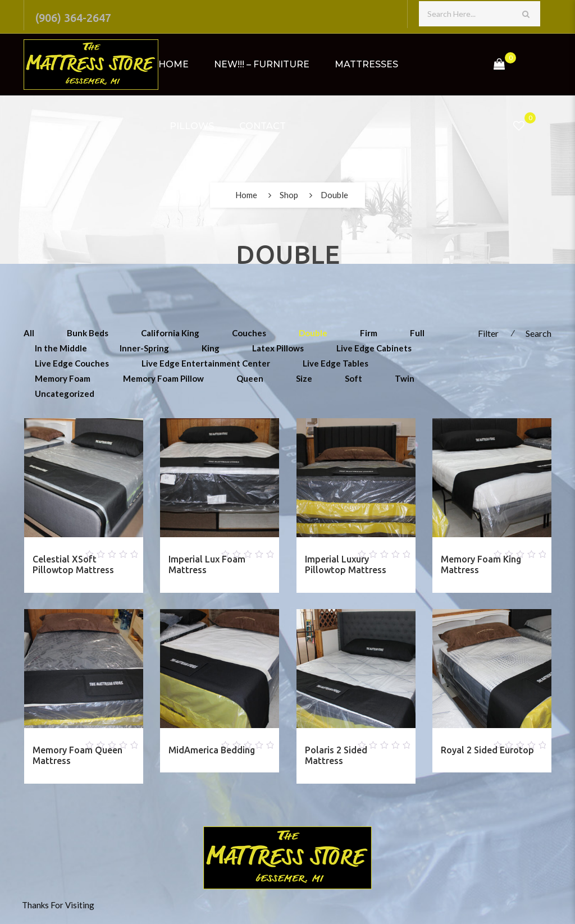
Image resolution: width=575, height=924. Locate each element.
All (29, 333)
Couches (249, 333)
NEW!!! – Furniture (262, 64)
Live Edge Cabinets (374, 348)
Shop (289, 195)
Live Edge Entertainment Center (206, 363)
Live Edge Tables (336, 363)
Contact (263, 126)
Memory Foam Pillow (163, 378)
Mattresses (366, 64)
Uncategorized (65, 394)
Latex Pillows (278, 348)
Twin (405, 378)
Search (539, 333)
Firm (369, 333)
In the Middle (61, 348)
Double (313, 333)
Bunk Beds (88, 333)
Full (417, 333)
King (211, 348)
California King (170, 333)
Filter (488, 333)
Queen (250, 378)
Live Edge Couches (72, 363)
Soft (353, 378)
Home (174, 64)
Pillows (192, 126)
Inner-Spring (144, 348)
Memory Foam (63, 378)
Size (304, 378)
